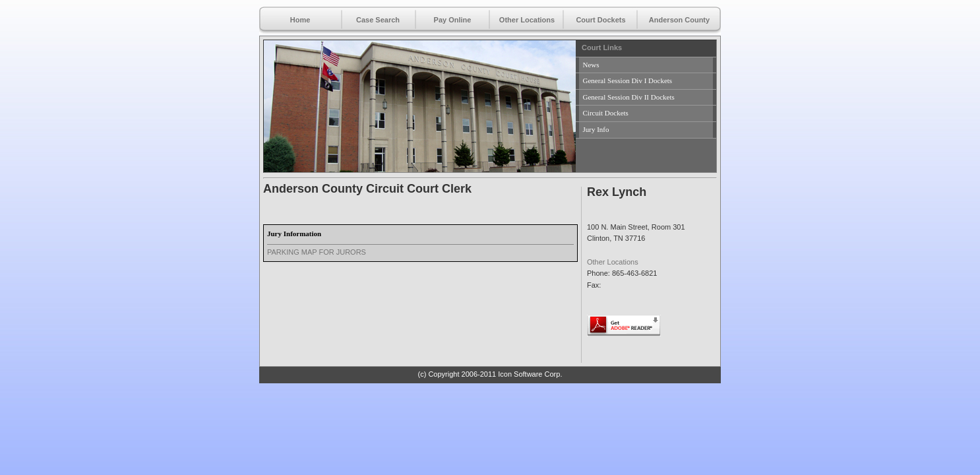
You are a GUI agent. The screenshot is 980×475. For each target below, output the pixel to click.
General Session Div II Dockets (629, 97)
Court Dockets (600, 20)
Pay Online (453, 20)
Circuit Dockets (606, 113)
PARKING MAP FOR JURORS (317, 252)
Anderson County (679, 20)
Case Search (378, 20)
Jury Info (596, 129)
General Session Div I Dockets (628, 80)
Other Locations (527, 20)
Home (300, 20)
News (591, 65)
